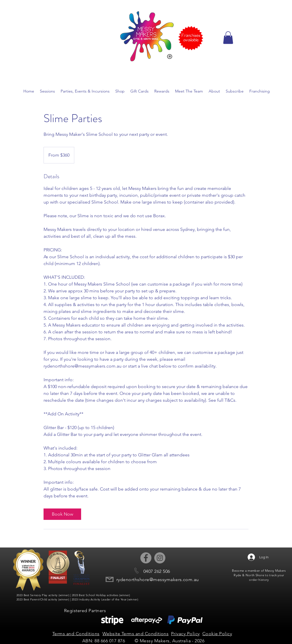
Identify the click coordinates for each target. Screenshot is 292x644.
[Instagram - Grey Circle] (160, 558)
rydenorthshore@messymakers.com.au (158, 580)
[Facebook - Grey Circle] (146, 558)
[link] (62, 514)
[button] (228, 38)
